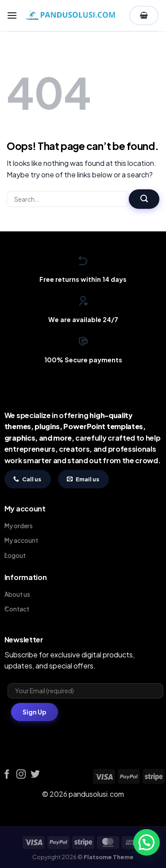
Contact (17, 609)
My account (21, 540)
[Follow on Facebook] (7, 775)
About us (17, 594)
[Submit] (144, 199)
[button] (12, 15)
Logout (15, 555)
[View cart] (144, 16)
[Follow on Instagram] (21, 775)
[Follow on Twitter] (35, 775)
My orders (19, 526)
